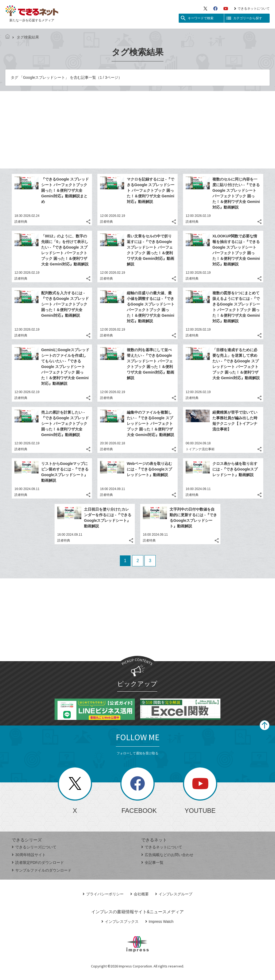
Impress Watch (159, 922)
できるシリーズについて (34, 847)
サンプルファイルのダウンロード (42, 870)
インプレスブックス (120, 922)
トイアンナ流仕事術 (200, 449)
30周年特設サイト (29, 855)
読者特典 (21, 222)
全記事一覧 (152, 863)
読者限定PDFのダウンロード (38, 863)
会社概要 (140, 894)
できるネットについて (252, 9)
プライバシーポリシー (103, 894)
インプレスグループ (174, 894)
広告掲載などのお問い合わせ (167, 855)
